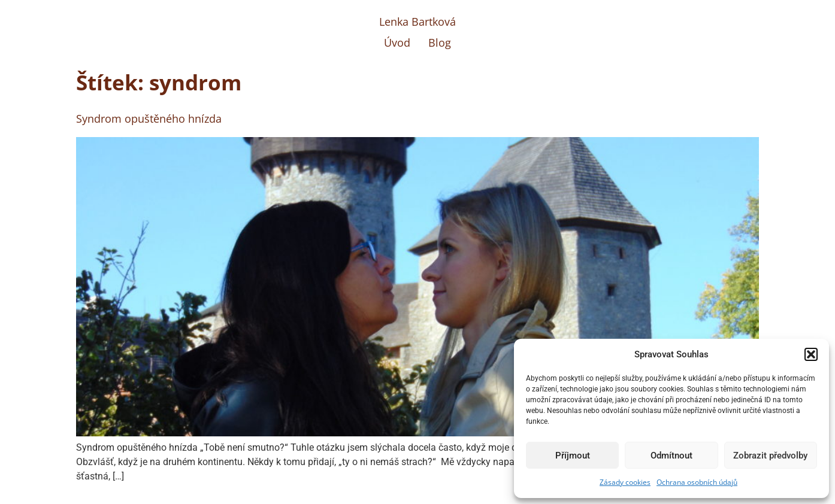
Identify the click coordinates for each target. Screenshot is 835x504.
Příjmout (573, 456)
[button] (811, 354)
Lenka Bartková (417, 22)
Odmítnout (671, 456)
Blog (440, 42)
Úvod (397, 42)
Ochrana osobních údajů (697, 482)
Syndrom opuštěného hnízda (149, 119)
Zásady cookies (625, 482)
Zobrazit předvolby (770, 456)
